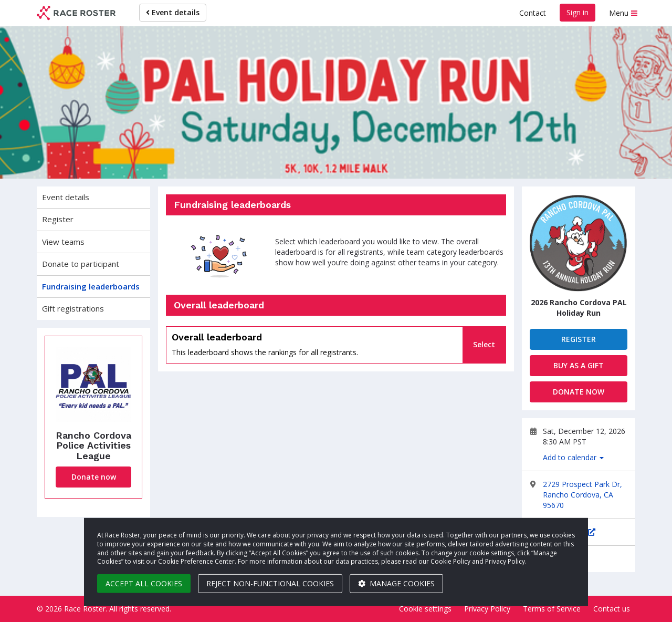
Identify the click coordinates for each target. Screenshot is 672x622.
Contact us (612, 609)
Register (58, 219)
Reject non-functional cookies (270, 583)
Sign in (577, 12)
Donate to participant (81, 264)
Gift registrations (73, 308)
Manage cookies (396, 583)
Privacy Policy (487, 609)
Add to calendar (573, 457)
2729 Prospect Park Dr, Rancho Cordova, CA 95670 (582, 495)
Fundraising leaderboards (91, 286)
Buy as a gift (579, 365)
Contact (533, 13)
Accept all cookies (144, 583)
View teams (63, 242)
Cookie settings (425, 609)
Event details (173, 12)
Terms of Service (552, 609)
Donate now (94, 477)
